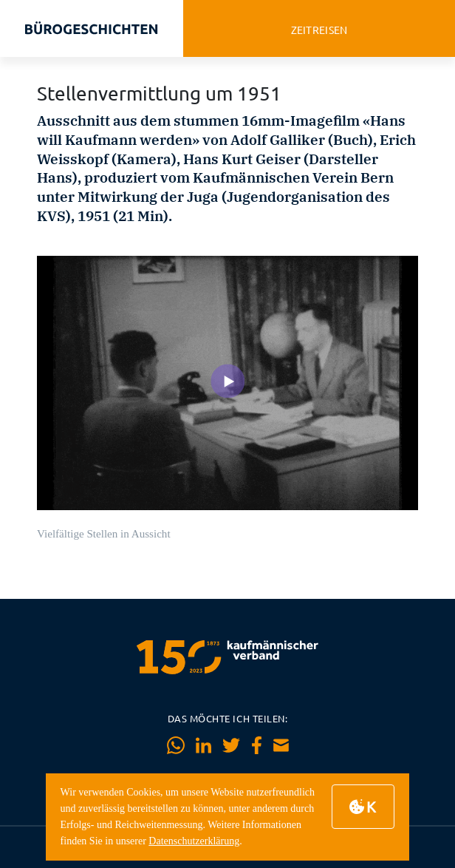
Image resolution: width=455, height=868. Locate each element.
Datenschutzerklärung (194, 841)
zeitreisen (319, 30)
